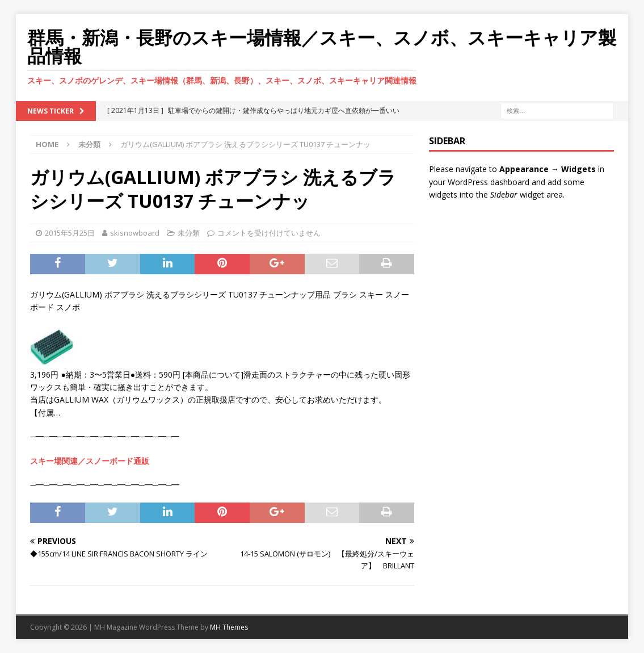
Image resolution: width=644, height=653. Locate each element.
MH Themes (229, 627)
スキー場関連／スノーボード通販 (90, 461)
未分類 (189, 233)
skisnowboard (135, 233)
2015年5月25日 (70, 233)
